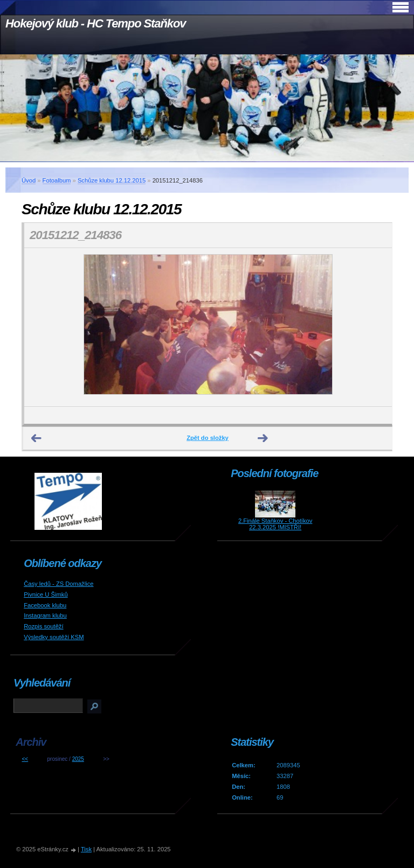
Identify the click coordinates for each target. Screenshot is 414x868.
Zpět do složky (208, 438)
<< (25, 759)
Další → (263, 438)
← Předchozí (37, 438)
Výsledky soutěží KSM (54, 637)
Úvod (29, 180)
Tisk (86, 849)
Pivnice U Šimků (46, 594)
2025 (78, 759)
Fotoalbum (57, 180)
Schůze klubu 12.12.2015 (112, 180)
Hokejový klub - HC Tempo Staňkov (95, 23)
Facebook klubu (45, 605)
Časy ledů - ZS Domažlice (58, 584)
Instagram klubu (45, 615)
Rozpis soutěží (43, 626)
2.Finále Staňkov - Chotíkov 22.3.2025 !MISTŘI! (275, 524)
